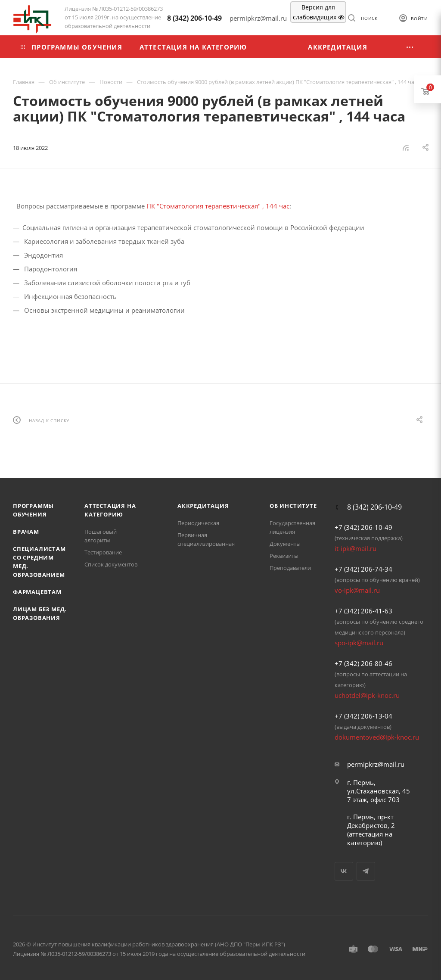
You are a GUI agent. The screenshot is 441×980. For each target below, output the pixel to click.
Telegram (366, 871)
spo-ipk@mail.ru (359, 643)
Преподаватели (290, 568)
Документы (285, 544)
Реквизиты (284, 556)
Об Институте (293, 506)
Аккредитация (203, 506)
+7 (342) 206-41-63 (363, 611)
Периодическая (198, 523)
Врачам (26, 532)
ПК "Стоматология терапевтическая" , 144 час (218, 206)
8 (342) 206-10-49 (194, 18)
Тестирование (103, 552)
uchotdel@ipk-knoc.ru (367, 695)
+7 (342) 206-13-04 (363, 716)
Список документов (111, 564)
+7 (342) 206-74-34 (363, 569)
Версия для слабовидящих (318, 12)
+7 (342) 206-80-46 (363, 663)
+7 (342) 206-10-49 (363, 527)
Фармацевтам (37, 592)
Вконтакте (344, 871)
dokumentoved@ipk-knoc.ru (377, 737)
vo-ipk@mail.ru (357, 590)
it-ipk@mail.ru (356, 548)
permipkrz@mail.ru (376, 764)
